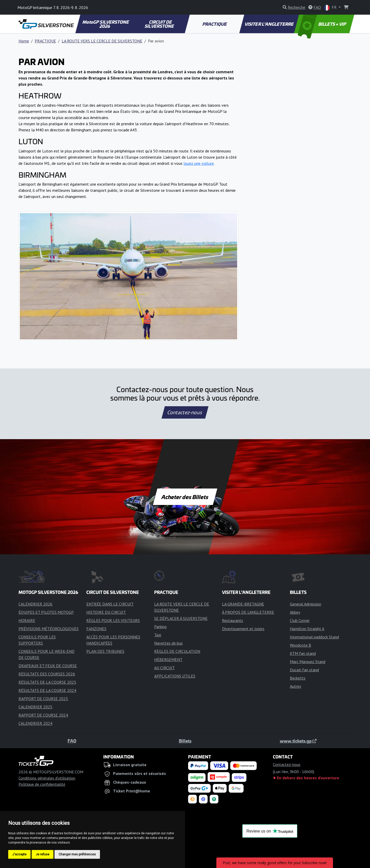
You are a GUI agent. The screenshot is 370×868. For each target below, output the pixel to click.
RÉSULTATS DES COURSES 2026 (47, 674)
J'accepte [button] (19, 854)
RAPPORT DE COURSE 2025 (43, 699)
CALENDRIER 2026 (35, 604)
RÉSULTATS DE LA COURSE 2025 (47, 682)
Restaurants (233, 620)
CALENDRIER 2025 (35, 707)
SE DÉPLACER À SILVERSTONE (181, 618)
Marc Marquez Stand (308, 662)
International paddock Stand (314, 637)
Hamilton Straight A (307, 629)
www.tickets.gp (298, 741)
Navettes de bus (168, 643)
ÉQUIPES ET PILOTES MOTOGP (46, 612)
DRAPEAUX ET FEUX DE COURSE (48, 666)
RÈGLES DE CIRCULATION (177, 651)
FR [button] (331, 8)
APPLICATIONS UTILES (175, 676)
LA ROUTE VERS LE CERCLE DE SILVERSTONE (102, 41)
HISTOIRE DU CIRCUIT (106, 612)
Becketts (298, 678)
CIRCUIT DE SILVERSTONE (160, 24)
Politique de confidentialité (42, 784)
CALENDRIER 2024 (35, 723)
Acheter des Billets (185, 497)
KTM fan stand (303, 653)
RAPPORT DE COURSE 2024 (43, 715)
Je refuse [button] (43, 854)
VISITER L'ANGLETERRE (269, 24)
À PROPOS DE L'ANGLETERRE (248, 612)
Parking (160, 627)
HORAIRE (27, 620)
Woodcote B (300, 645)
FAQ (72, 741)
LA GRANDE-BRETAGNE (243, 604)
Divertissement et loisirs (243, 629)
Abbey (295, 612)
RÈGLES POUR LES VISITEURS (113, 620)
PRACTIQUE (215, 24)
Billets (185, 741)
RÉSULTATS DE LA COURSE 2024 (47, 690)
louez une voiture (199, 163)
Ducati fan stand (304, 670)
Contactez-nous (185, 412)
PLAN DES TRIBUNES (105, 651)
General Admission (306, 604)
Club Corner (300, 620)
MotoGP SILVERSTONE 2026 (106, 24)
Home (24, 41)
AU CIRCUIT (164, 668)
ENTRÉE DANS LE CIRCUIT (110, 604)
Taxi (158, 635)
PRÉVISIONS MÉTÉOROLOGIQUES (49, 629)
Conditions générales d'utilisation (47, 778)
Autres (295, 686)
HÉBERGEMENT (168, 659)
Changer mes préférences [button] (77, 854)
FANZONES (96, 629)
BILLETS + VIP (322, 24)
